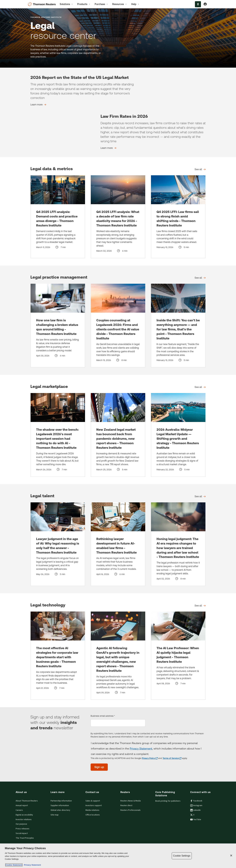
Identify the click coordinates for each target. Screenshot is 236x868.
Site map (55, 815)
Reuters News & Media (131, 801)
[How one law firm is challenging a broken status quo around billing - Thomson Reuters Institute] (58, 326)
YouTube (196, 820)
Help (135, 4)
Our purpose (21, 824)
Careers (19, 810)
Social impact (22, 833)
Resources (120, 4)
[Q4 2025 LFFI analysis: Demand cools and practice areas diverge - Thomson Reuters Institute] (58, 217)
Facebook (196, 801)
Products (84, 4)
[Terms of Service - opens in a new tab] (172, 758)
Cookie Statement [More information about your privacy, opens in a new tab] (14, 865)
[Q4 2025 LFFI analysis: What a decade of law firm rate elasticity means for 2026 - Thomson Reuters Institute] (118, 217)
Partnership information (61, 801)
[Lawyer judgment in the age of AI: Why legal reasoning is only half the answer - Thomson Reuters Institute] (58, 544)
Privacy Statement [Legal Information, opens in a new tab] (32, 865)
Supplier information (60, 806)
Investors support (94, 806)
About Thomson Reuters (27, 801)
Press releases (23, 829)
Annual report (22, 806)
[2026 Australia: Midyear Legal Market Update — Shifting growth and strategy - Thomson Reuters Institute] (178, 435)
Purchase (101, 4)
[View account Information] (205, 4)
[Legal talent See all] (200, 496)
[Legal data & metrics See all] (200, 169)
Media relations (92, 810)
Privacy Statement (141, 749)
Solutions (66, 4)
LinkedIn (195, 810)
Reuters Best (126, 806)
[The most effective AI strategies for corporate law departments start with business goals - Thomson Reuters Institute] (58, 656)
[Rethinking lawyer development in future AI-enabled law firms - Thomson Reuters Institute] (118, 544)
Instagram (196, 806)
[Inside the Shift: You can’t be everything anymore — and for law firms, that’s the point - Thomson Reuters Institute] (178, 326)
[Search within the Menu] (198, 4)
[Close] (231, 856)
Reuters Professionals (130, 810)
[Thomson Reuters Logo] (42, 4)
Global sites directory (60, 810)
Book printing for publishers (168, 801)
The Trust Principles (25, 838)
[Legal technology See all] (200, 606)
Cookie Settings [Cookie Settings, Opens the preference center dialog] (182, 856)
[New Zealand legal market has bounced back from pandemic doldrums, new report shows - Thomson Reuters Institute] (118, 435)
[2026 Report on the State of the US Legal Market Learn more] (38, 105)
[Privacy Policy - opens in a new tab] (150, 758)
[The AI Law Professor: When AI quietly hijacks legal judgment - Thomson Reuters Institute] (178, 656)
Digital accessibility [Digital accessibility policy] (24, 815)
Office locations (93, 815)
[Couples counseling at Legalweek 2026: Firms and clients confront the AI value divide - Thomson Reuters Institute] (118, 326)
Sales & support (93, 801)
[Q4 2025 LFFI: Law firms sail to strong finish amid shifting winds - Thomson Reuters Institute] (178, 217)
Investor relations (24, 820)
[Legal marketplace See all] (200, 387)
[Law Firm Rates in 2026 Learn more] (108, 148)
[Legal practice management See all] (200, 278)
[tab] (66, 4)
